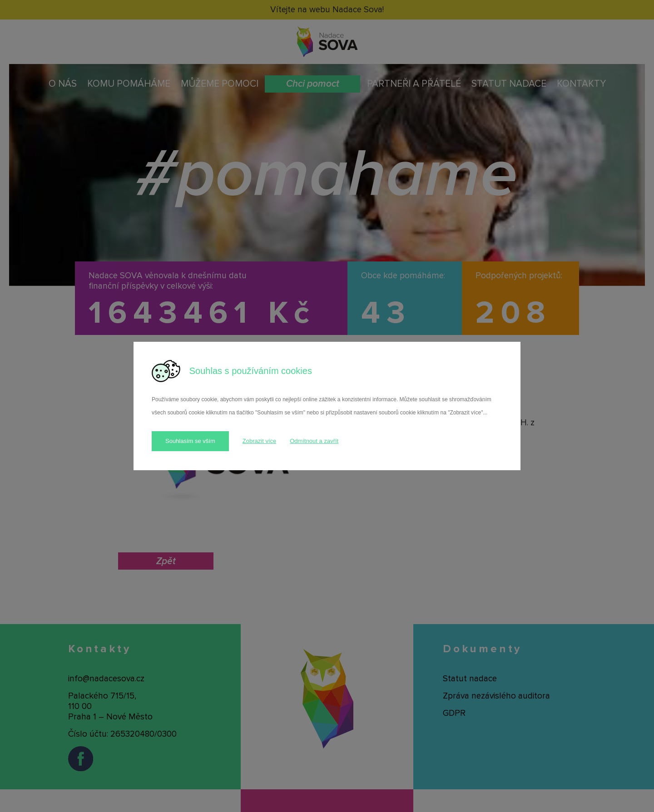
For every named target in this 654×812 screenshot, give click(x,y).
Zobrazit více (259, 441)
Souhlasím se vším (190, 441)
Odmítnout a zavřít (314, 441)
